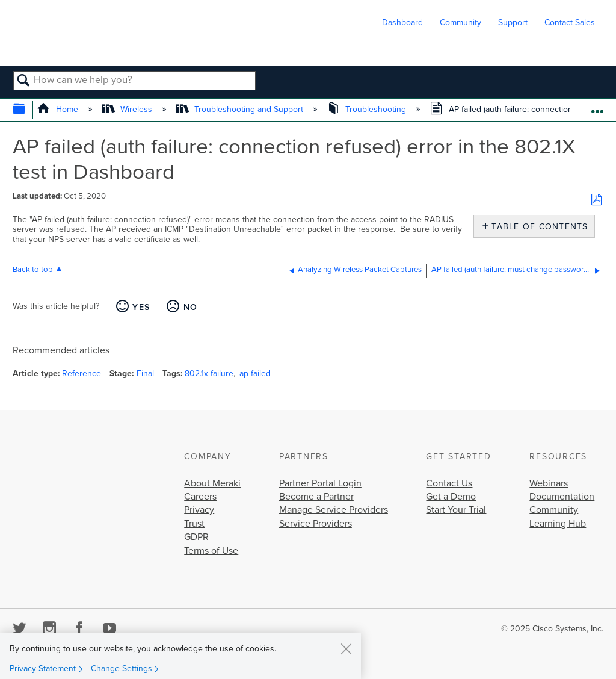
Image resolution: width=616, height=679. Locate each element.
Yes (141, 307)
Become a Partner (316, 497)
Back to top (33, 270)
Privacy (199, 510)
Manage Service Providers (334, 510)
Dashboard (402, 23)
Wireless (128, 109)
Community (460, 23)
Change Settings (122, 668)
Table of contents (537, 227)
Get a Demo (451, 497)
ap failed (255, 374)
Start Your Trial (456, 510)
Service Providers (316, 524)
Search (24, 81)
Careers (200, 497)
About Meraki (212, 483)
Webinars (549, 483)
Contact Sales (570, 23)
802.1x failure (209, 374)
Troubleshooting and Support (241, 109)
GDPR (196, 537)
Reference (82, 374)
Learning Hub (558, 524)
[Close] (346, 648)
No (191, 307)
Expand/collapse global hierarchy (27, 110)
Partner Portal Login (320, 483)
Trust (194, 524)
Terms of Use (211, 551)
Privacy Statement (43, 668)
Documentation (562, 497)
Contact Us (449, 483)
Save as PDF (596, 200)
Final (145, 374)
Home (59, 109)
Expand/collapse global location (597, 106)
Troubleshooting (368, 109)
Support (513, 23)
